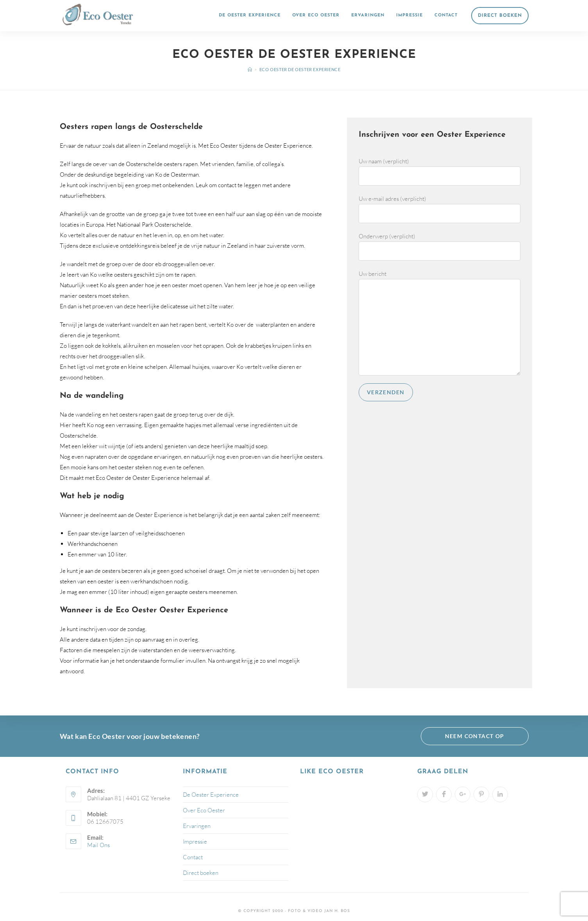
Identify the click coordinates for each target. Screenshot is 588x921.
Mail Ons (98, 845)
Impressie (195, 841)
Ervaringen (197, 826)
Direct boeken (201, 873)
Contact (193, 857)
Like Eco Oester (332, 772)
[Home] (250, 69)
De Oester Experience (211, 795)
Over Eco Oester (204, 810)
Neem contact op (475, 736)
